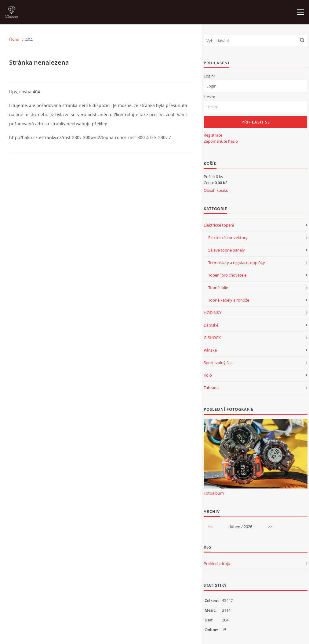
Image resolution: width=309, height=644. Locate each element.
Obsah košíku (216, 190)
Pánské (210, 350)
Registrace (213, 135)
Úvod (14, 39)
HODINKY (213, 313)
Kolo (208, 375)
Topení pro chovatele (227, 275)
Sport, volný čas (218, 363)
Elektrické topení (219, 225)
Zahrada (211, 388)
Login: (209, 76)
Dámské (211, 325)
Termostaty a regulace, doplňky (237, 263)
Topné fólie (218, 288)
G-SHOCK (212, 338)
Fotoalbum (214, 493)
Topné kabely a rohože (229, 300)
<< (210, 527)
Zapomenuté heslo (221, 141)
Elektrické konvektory (228, 238)
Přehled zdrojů (217, 563)
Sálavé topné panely (227, 250)
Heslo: (209, 97)
